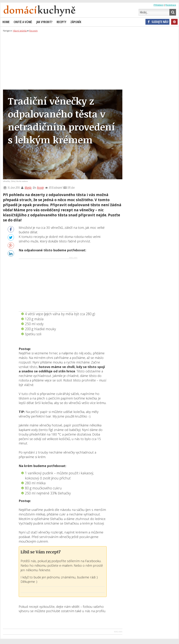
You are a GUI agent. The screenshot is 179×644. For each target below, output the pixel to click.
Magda (28, 187)
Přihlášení (158, 5)
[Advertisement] (89, 60)
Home (6, 22)
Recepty (40, 187)
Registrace (171, 5)
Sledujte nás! (157, 22)
